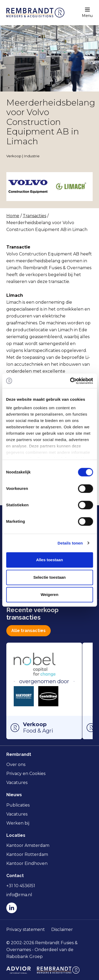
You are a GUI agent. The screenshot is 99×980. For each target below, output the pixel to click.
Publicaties (18, 805)
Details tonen (70, 543)
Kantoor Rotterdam (27, 854)
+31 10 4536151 (21, 886)
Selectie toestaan (49, 577)
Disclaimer (62, 929)
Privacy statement (26, 929)
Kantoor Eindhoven (27, 863)
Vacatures (17, 783)
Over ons (16, 765)
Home (13, 216)
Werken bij (18, 823)
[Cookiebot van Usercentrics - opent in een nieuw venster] (70, 381)
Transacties (34, 216)
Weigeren (49, 594)
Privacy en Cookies (26, 774)
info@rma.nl (19, 895)
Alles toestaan (50, 560)
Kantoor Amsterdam (28, 845)
